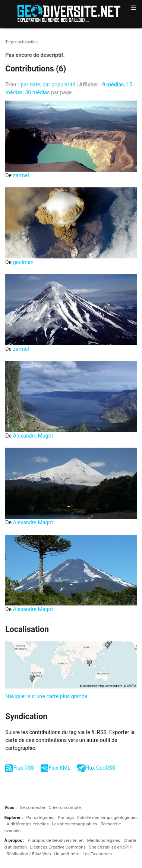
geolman (23, 262)
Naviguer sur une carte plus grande (46, 696)
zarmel (21, 175)
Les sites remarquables (74, 824)
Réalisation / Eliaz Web (29, 854)
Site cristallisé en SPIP (110, 847)
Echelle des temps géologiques (107, 818)
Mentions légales (103, 840)
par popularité (59, 85)
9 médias (113, 85)
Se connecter (32, 807)
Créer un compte (64, 807)
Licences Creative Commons (58, 847)
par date (31, 85)
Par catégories (40, 818)
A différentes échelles (28, 824)
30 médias (37, 92)
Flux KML (59, 768)
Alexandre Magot (33, 436)
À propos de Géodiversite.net (56, 840)
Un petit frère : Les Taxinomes (83, 854)
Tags (10, 42)
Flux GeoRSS (100, 768)
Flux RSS (24, 768)
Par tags (66, 818)
